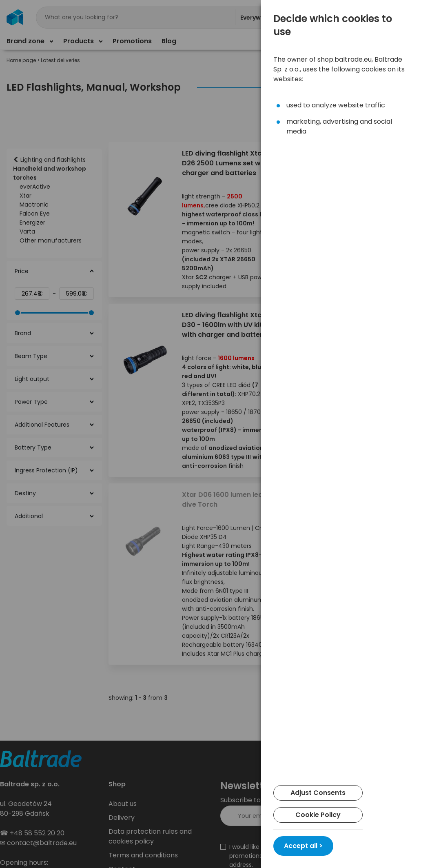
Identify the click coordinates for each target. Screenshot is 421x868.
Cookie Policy (318, 815)
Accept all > (303, 846)
